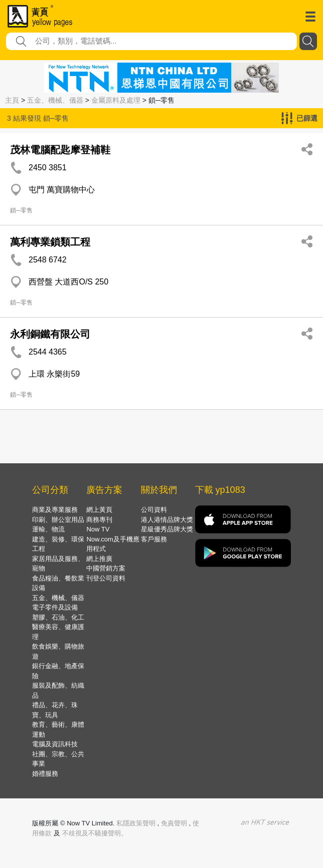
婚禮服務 (45, 774)
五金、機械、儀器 (55, 100)
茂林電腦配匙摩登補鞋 (60, 150)
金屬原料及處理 (116, 100)
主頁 (12, 100)
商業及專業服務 (55, 510)
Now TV (98, 529)
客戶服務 (154, 539)
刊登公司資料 (106, 578)
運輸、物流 (48, 529)
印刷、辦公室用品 (58, 520)
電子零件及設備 (55, 607)
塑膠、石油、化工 (58, 617)
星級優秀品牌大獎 (167, 529)
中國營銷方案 (106, 568)
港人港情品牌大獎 (167, 520)
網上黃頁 (99, 510)
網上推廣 (99, 559)
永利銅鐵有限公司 (50, 334)
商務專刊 (99, 520)
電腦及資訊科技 (55, 744)
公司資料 (154, 510)
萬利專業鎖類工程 (50, 242)
